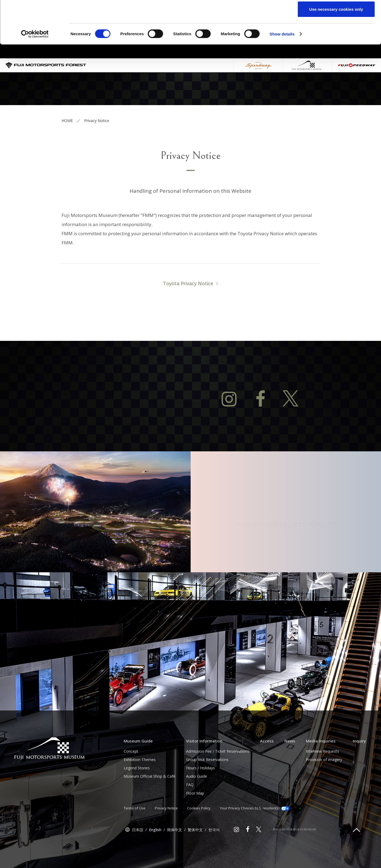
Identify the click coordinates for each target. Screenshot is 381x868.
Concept (131, 778)
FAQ (190, 811)
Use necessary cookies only (336, 49)
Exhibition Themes (140, 786)
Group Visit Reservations (207, 786)
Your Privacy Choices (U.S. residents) (255, 834)
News (290, 767)
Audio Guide (197, 803)
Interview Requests (323, 778)
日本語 (138, 856)
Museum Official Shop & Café (149, 803)
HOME (67, 147)
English (155, 856)
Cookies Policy (199, 834)
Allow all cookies (336, 14)
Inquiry (359, 767)
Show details (282, 74)
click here (265, 26)
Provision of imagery (324, 786)
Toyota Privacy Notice (188, 310)
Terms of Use (135, 834)
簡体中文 (175, 856)
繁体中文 (195, 856)
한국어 (214, 856)
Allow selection (336, 32)
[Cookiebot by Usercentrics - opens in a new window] (35, 74)
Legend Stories (137, 794)
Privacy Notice (166, 834)
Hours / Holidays (200, 794)
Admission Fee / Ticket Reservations (218, 778)
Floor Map (195, 819)
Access (267, 767)
